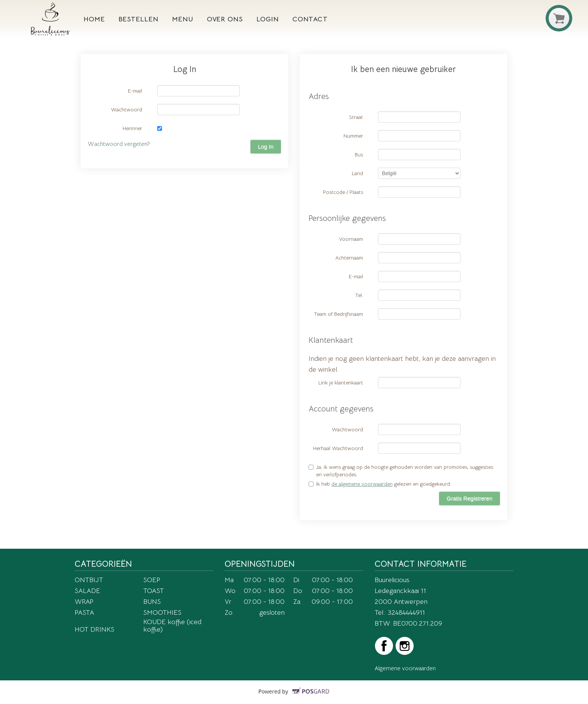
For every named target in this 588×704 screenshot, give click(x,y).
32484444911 (406, 612)
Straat (356, 117)
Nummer (353, 136)
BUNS (152, 601)
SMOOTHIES (162, 612)
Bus (359, 155)
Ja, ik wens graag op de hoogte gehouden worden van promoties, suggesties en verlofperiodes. (401, 471)
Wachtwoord (127, 110)
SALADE (87, 591)
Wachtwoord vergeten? (119, 144)
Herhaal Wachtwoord (338, 448)
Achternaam (349, 258)
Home (94, 19)
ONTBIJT (89, 580)
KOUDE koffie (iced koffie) (172, 625)
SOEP (152, 580)
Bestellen (139, 19)
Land (357, 173)
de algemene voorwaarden (362, 484)
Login (268, 19)
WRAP (84, 601)
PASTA (84, 612)
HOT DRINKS (94, 629)
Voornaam (351, 239)
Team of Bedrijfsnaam (338, 314)
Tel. (359, 295)
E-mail (135, 91)
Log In (266, 146)
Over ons (225, 19)
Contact (310, 19)
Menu (183, 19)
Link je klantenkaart (341, 383)
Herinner (132, 128)
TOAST (154, 591)
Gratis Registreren (469, 498)
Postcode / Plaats (343, 192)
